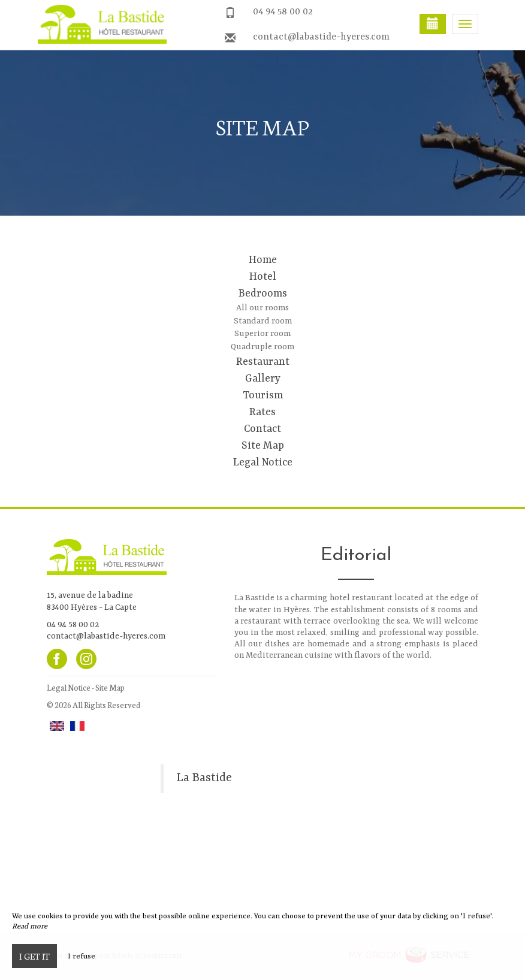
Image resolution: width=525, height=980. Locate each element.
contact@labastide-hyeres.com (321, 37)
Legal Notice (263, 462)
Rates (262, 412)
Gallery (263, 379)
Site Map (263, 446)
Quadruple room (262, 347)
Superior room (262, 334)
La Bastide (204, 778)
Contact (262, 429)
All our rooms (262, 308)
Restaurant (263, 362)
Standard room (263, 321)
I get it (34, 956)
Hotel (263, 277)
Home (263, 260)
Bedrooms (263, 294)
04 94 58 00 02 (283, 12)
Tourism (263, 395)
